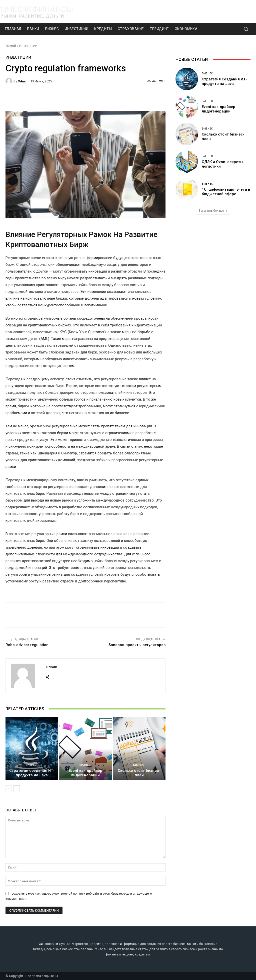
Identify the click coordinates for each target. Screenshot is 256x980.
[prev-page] (9, 789)
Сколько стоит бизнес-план (139, 773)
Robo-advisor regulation (27, 645)
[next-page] (17, 789)
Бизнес (31, 765)
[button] (246, 29)
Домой (11, 46)
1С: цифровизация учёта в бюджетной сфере (226, 192)
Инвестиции (28, 46)
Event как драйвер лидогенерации (85, 773)
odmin (22, 81)
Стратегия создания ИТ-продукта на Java (32, 773)
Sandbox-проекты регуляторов (137, 645)
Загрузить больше (213, 211)
